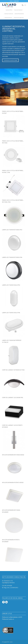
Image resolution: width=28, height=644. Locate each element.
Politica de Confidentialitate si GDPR (12, 617)
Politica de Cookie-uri (8, 619)
